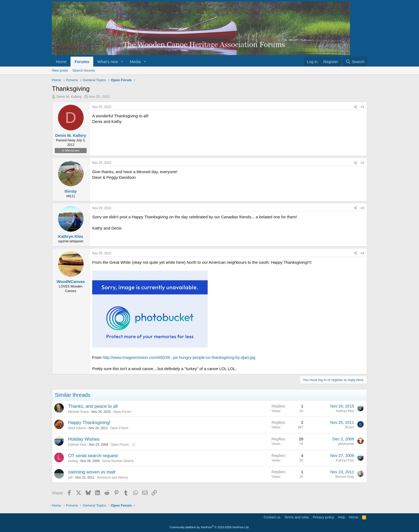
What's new (108, 62)
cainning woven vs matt (92, 472)
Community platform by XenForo (210, 527)
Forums (82, 62)
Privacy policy (323, 517)
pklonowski (346, 444)
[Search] (355, 62)
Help (342, 517)
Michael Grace (78, 412)
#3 (362, 208)
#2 (362, 163)
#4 (362, 253)
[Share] (355, 107)
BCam (350, 427)
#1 (362, 107)
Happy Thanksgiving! (89, 423)
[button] (122, 62)
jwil (70, 477)
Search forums (84, 70)
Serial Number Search (118, 461)
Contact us (272, 517)
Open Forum (122, 412)
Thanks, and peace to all (93, 406)
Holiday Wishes (84, 439)
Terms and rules (297, 517)
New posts (60, 70)
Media (135, 62)
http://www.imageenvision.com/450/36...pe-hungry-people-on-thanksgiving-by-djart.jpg (179, 357)
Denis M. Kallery (69, 97)
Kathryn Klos (345, 411)
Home (61, 62)
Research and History (112, 477)
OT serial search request (93, 456)
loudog (73, 461)
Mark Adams (77, 428)
